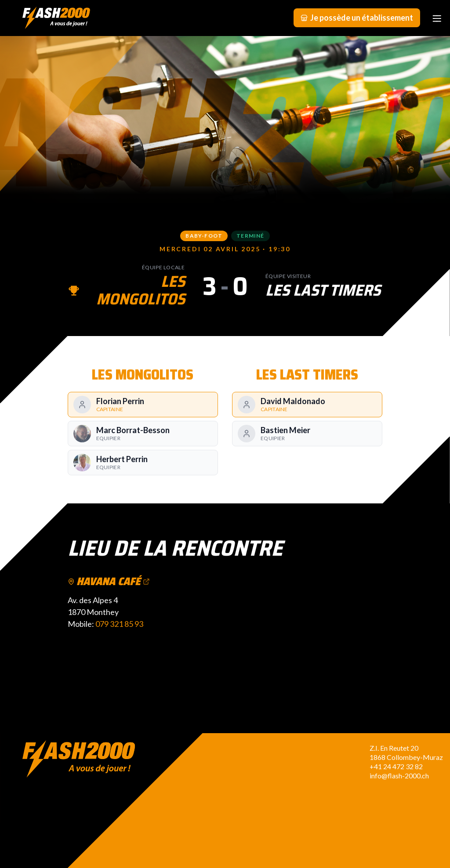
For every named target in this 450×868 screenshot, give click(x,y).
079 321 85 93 (119, 624)
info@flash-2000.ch (399, 776)
